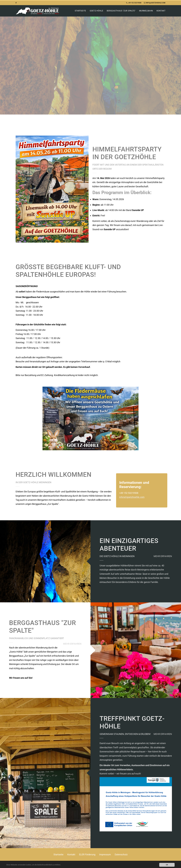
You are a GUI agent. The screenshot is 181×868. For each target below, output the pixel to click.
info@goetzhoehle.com (155, 3)
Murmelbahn (146, 11)
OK (167, 865)
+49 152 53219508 (134, 3)
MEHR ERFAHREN (72, 644)
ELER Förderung (87, 854)
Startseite (80, 11)
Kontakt (161, 11)
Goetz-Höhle (97, 11)
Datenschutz (121, 854)
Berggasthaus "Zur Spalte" (121, 11)
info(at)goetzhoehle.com (132, 497)
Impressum (105, 854)
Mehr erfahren (163, 556)
